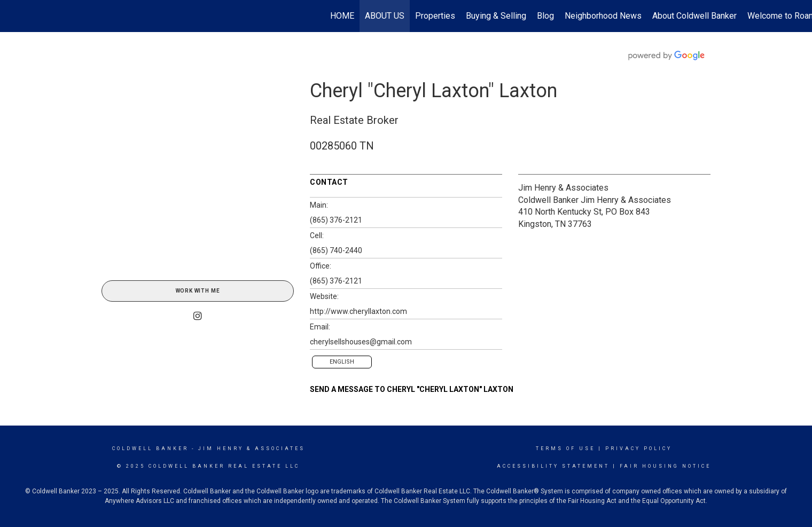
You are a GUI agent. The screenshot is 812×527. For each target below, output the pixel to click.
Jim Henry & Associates (563, 188)
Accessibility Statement (553, 466)
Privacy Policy (639, 449)
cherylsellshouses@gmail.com (361, 342)
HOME (342, 16)
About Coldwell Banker (694, 16)
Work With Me (198, 291)
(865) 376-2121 (336, 220)
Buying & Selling (496, 16)
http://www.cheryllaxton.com (358, 311)
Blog (545, 16)
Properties (435, 16)
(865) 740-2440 (336, 250)
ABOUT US (385, 16)
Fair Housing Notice (665, 466)
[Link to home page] (14, 16)
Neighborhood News (603, 16)
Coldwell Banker (150, 449)
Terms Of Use (565, 449)
